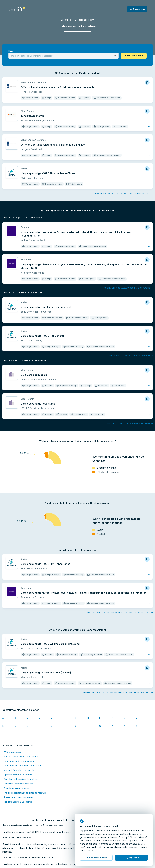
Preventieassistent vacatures (18, 797)
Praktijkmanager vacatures (17, 788)
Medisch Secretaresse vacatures (20, 770)
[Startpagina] (17, 9)
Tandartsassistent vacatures (18, 802)
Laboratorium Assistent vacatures (20, 761)
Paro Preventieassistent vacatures (21, 779)
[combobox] (63, 56)
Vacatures (66, 20)
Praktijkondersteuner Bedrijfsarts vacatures (26, 793)
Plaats (11, 51)
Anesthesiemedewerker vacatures (21, 756)
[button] (115, 56)
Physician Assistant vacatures (18, 784)
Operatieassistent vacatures (18, 775)
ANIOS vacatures (12, 752)
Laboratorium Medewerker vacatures (22, 766)
